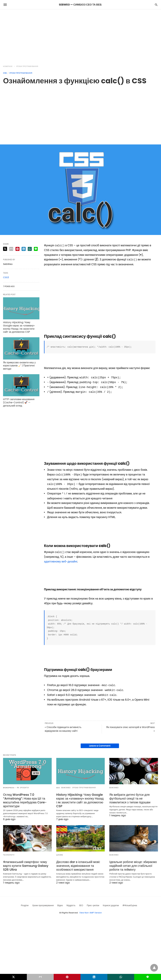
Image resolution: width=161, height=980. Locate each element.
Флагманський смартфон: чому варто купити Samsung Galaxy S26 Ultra (26, 866)
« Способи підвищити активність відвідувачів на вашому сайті (63, 729)
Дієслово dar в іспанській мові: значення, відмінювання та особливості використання (78, 866)
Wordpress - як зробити (16, 788)
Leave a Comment (100, 746)
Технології (9, 855)
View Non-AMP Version (91, 913)
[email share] (11, 249)
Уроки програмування (27, 66)
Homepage (8, 66)
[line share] (36, 249)
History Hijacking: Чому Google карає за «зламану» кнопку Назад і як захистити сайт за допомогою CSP (19, 327)
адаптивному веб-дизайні (61, 561)
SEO (58, 788)
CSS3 (6, 277)
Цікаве (60, 855)
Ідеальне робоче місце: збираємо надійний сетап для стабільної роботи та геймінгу (133, 866)
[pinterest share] (17, 249)
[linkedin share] (24, 249)
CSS (5, 73)
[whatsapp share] (30, 249)
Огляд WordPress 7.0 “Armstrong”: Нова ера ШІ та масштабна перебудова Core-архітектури (25, 800)
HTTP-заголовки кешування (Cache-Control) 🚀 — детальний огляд (19, 402)
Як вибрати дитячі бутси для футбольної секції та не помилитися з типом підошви (130, 798)
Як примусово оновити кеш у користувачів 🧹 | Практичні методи (19, 366)
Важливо (66, 788)
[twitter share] (5, 249)
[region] (80, 35)
